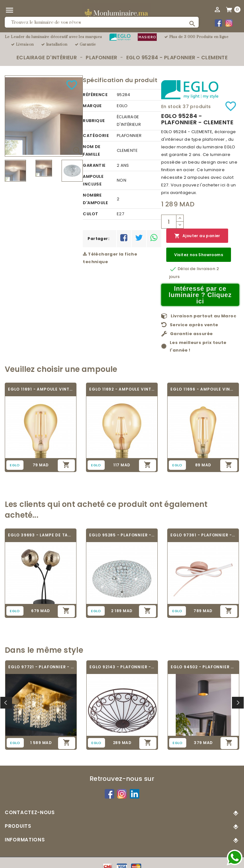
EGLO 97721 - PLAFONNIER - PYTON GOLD (41, 667)
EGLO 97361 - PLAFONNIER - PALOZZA (203, 535)
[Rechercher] (102, 22)
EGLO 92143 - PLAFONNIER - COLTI (122, 667)
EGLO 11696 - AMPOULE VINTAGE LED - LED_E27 (203, 389)
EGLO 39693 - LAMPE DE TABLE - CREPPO (41, 535)
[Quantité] (169, 222)
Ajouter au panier (197, 236)
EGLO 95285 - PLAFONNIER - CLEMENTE (122, 535)
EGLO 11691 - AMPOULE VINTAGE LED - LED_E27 (41, 389)
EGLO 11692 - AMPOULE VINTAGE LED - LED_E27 (122, 389)
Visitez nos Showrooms (199, 255)
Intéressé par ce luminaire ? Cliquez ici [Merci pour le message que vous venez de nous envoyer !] (200, 295)
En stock (171, 107)
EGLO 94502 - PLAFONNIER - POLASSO (203, 667)
